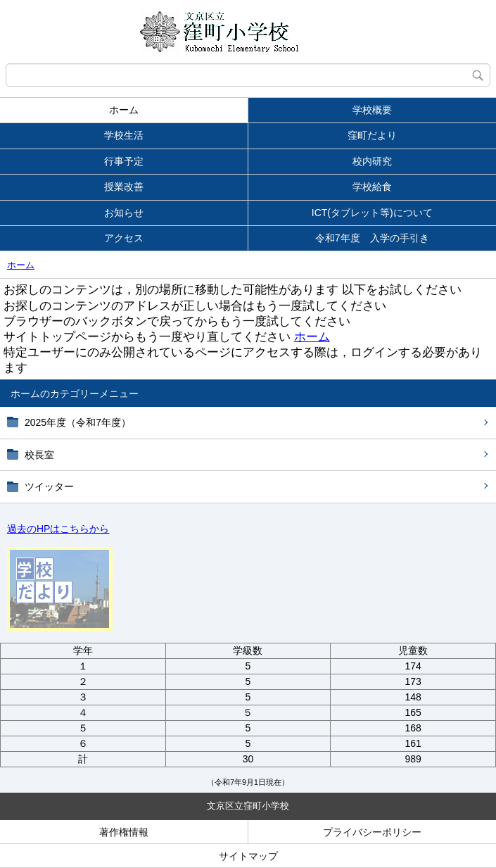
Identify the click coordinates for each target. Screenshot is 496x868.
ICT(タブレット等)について (372, 213)
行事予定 (124, 161)
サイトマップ (248, 856)
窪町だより (372, 135)
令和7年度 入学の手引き (372, 238)
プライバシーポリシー (372, 832)
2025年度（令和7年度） (78, 422)
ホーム (124, 110)
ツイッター (49, 486)
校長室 (39, 455)
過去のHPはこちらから (58, 529)
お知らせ (124, 213)
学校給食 (372, 187)
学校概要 (372, 110)
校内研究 (372, 161)
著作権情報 (124, 832)
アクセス (124, 238)
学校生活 (124, 135)
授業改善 (124, 187)
